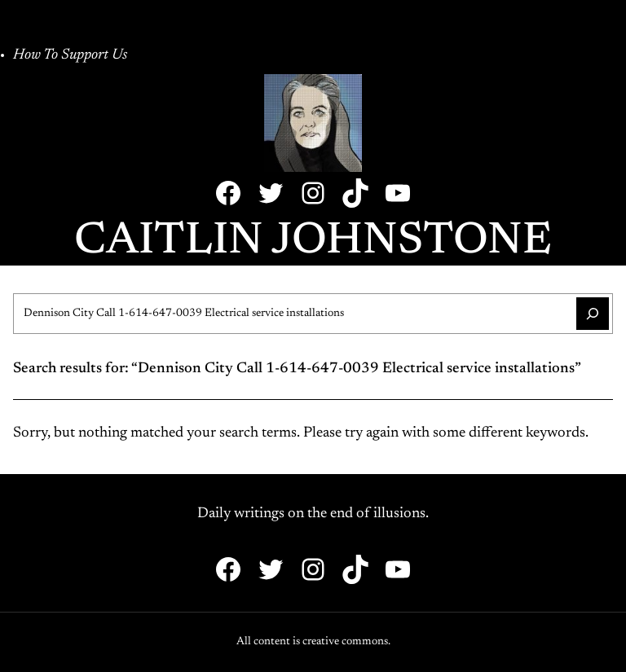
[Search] (593, 314)
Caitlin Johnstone (313, 242)
